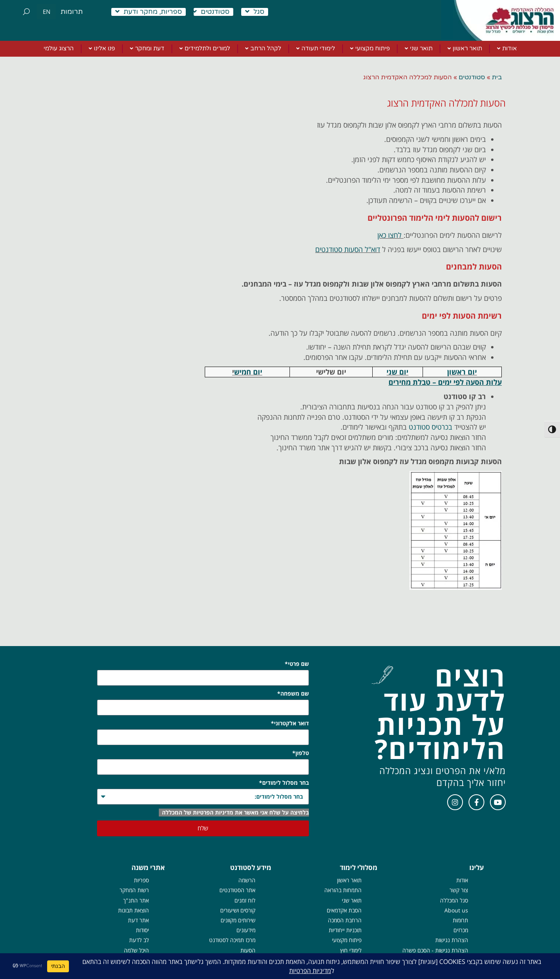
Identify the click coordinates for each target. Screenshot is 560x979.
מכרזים (461, 930)
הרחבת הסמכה (345, 920)
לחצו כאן (390, 235)
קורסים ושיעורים (238, 910)
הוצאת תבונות (133, 910)
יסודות (142, 930)
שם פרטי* (297, 664)
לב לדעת (139, 940)
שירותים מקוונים (238, 920)
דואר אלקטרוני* (290, 723)
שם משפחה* (293, 693)
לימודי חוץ (351, 950)
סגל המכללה (454, 900)
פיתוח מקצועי (347, 940)
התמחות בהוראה (343, 890)
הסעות (248, 950)
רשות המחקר (134, 890)
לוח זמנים (245, 900)
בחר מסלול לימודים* (284, 783)
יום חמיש (248, 372)
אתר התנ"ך (136, 900)
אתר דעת (138, 920)
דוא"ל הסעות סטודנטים (348, 249)
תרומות (72, 12)
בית (497, 77)
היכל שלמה (136, 950)
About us (456, 910)
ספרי (144, 880)
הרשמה (247, 880)
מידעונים (246, 930)
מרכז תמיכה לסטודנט (232, 940)
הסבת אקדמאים (344, 910)
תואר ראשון (349, 880)
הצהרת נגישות (452, 940)
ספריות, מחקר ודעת (149, 12)
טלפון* (301, 753)
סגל (255, 12)
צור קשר (459, 890)
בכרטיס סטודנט (430, 427)
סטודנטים (211, 12)
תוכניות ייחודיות (345, 930)
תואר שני (352, 900)
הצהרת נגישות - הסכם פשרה (435, 950)
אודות (462, 880)
